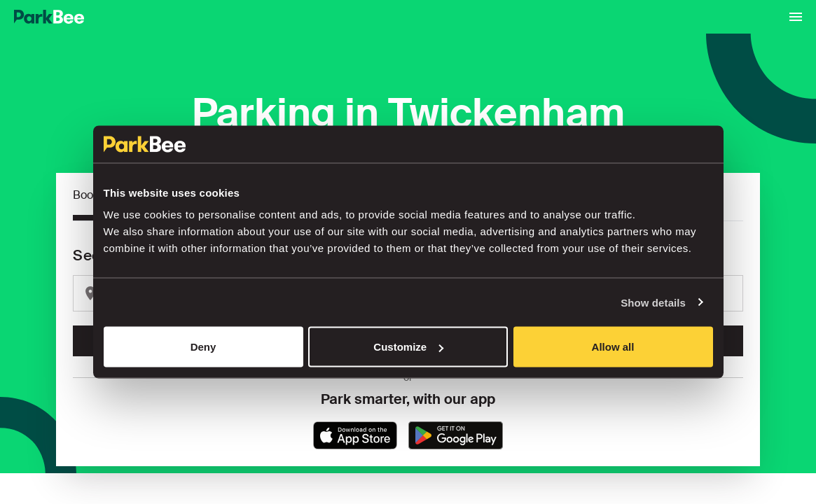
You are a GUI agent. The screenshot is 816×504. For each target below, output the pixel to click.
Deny (203, 347)
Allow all (613, 347)
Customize (408, 347)
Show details (653, 302)
